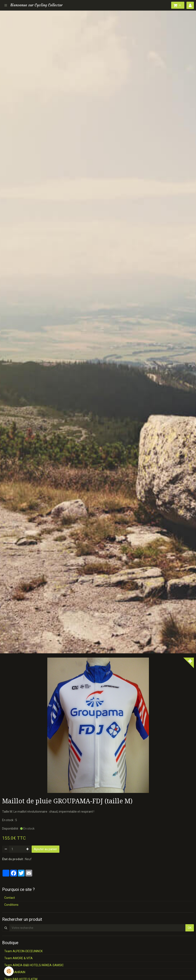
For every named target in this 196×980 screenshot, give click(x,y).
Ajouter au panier (45, 849)
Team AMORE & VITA (18, 958)
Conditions (11, 905)
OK (190, 928)
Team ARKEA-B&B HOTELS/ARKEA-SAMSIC (34, 965)
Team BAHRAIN (15, 972)
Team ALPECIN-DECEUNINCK (23, 951)
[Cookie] (9, 971)
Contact (10, 898)
